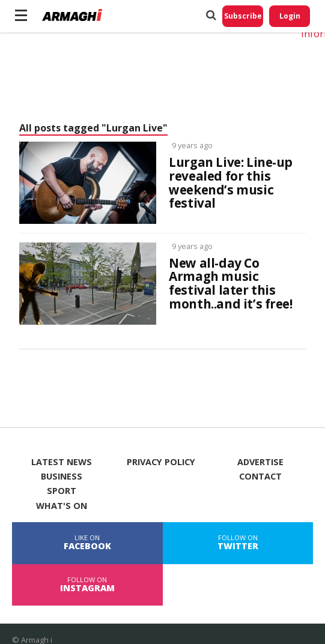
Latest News (62, 462)
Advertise (260, 462)
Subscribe (243, 16)
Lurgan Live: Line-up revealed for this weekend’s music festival (231, 183)
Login (290, 16)
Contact (260, 477)
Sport (62, 491)
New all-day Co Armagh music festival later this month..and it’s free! (230, 284)
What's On (62, 506)
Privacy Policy (161, 462)
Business (62, 477)
